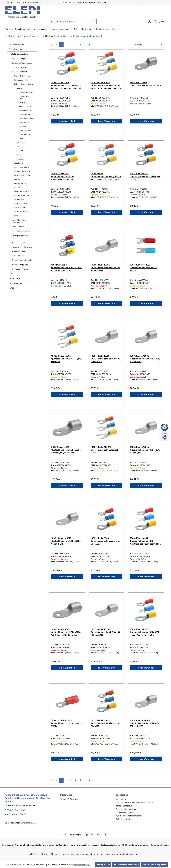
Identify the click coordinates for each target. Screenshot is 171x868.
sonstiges (20, 159)
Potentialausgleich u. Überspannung (20, 221)
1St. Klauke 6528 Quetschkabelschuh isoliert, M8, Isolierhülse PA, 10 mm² (67, 268)
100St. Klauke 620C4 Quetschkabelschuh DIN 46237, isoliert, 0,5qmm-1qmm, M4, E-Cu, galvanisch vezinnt (106, 85)
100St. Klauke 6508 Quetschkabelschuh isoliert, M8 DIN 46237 (145, 177)
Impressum (121, 799)
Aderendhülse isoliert (26, 92)
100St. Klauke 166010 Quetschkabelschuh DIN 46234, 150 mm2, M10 (145, 723)
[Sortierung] (148, 44)
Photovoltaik (15, 278)
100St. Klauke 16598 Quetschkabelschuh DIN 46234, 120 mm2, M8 (106, 632)
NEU (12, 288)
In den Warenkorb (67, 121)
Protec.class (21, 143)
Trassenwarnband (21, 212)
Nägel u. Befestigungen (23, 76)
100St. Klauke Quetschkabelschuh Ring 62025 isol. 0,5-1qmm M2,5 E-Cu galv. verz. (106, 177)
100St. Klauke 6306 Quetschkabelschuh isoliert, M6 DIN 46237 (106, 541)
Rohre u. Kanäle (18, 227)
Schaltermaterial (17, 44)
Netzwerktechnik (19, 242)
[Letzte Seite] (90, 44)
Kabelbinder (19, 163)
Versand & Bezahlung (70, 799)
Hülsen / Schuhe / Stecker (24, 84)
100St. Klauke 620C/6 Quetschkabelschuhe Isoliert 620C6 (104, 450)
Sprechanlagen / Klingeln (22, 260)
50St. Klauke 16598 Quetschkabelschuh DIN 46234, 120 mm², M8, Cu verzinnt (66, 450)
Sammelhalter (19, 199)
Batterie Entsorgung (125, 806)
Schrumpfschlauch (21, 203)
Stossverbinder (24, 135)
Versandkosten (78, 854)
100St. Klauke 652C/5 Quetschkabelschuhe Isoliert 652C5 (144, 268)
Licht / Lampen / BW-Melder (23, 231)
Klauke (19, 88)
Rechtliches (122, 795)
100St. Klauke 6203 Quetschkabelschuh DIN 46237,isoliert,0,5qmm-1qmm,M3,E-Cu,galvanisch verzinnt (64, 177)
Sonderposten (16, 283)
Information (66, 795)
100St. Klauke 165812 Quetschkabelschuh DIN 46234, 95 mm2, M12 (66, 541)
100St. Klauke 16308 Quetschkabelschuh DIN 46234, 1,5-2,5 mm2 (145, 359)
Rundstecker (23, 127)
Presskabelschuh (25, 110)
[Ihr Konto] (150, 21)
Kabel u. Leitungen (19, 59)
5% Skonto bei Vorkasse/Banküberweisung (23, 2)
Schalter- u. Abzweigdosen (22, 63)
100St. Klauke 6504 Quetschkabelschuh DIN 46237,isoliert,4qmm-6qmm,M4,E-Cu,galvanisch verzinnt (146, 541)
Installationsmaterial (19, 54)
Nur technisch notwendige (126, 865)
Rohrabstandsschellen (22, 195)
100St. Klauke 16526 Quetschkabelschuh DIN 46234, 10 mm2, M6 (145, 450)
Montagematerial (19, 72)
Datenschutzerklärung (126, 809)
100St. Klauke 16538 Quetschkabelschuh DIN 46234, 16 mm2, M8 (106, 359)
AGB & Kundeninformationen (128, 816)
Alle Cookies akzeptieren (154, 865)
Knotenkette (19, 187)
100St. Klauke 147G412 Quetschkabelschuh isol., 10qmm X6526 (67, 723)
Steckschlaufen (20, 208)
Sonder (22, 139)
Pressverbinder (24, 114)
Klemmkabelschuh (25, 106)
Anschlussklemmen (19, 67)
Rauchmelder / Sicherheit (22, 247)
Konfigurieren (103, 865)
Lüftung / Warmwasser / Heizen (21, 237)
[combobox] (73, 21)
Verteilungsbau (16, 49)
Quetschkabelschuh (27, 119)
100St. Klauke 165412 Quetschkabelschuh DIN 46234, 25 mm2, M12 (106, 268)
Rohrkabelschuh (25, 123)
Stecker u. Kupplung (20, 264)
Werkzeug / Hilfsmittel (20, 269)
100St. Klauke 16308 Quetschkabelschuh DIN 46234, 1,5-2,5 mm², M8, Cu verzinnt (66, 632)
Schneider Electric (23, 147)
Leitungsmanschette (21, 191)
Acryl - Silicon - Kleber (22, 175)
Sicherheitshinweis (124, 819)
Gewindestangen (20, 183)
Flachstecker (24, 102)
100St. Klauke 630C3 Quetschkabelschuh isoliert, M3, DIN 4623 (106, 723)
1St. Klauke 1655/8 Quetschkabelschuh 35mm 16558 (146, 84)
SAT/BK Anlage (18, 256)
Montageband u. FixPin (22, 171)
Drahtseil (17, 179)
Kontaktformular (28, 823)
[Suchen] (52, 21)
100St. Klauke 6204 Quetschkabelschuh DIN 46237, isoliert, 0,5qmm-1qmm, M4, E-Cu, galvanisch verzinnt (67, 85)
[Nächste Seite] (85, 44)
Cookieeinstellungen (125, 812)
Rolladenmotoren (19, 251)
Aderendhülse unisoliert (24, 97)
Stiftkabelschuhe (25, 131)
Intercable (20, 151)
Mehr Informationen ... (82, 865)
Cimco (19, 155)
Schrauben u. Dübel (21, 80)
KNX (12, 274)
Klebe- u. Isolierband (22, 167)
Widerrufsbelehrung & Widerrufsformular (134, 802)
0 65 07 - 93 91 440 (15, 810)
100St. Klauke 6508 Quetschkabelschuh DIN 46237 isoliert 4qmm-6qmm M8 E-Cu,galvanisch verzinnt (145, 632)
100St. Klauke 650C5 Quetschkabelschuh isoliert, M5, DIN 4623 (66, 359)
